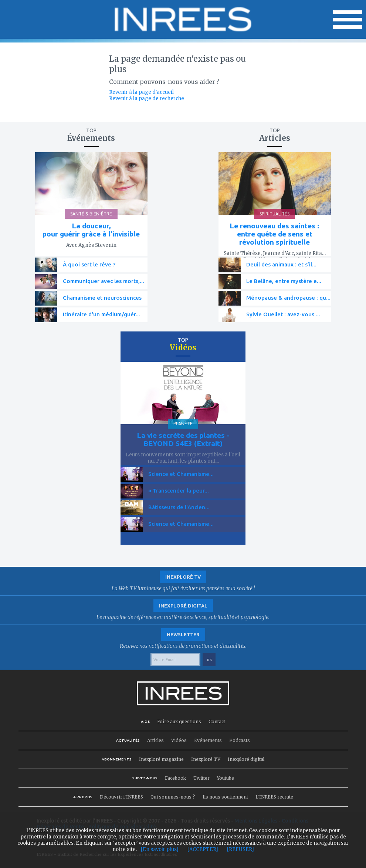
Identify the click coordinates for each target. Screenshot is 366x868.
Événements (208, 740)
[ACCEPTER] (203, 849)
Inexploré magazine (161, 759)
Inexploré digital (246, 759)
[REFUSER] (240, 849)
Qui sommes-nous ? (173, 797)
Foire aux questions (179, 721)
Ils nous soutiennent (225, 797)
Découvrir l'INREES (121, 797)
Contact (217, 721)
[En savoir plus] (160, 849)
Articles (155, 740)
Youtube (226, 778)
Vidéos (179, 740)
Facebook (175, 778)
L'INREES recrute (274, 797)
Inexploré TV (206, 759)
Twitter (201, 778)
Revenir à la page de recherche (147, 98)
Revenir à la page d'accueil (141, 92)
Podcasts (240, 740)
